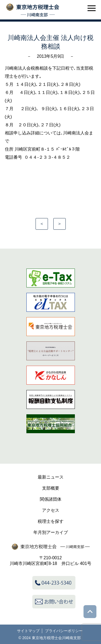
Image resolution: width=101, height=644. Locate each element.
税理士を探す (51, 521)
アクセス (51, 510)
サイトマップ (28, 631)
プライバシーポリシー (64, 631)
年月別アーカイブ (51, 532)
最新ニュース (51, 477)
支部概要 (51, 488)
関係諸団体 (51, 499)
